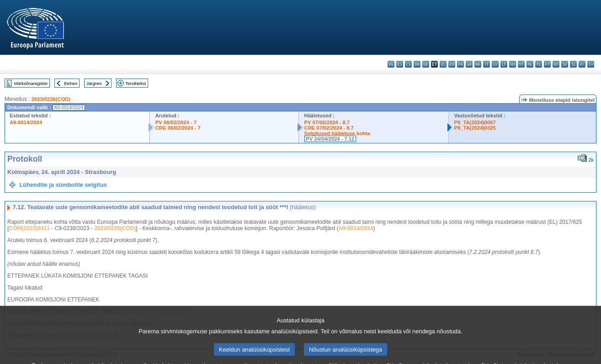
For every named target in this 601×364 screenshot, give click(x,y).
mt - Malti (521, 64)
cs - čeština (408, 64)
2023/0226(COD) (51, 99)
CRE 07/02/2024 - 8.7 (329, 128)
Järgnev (94, 83)
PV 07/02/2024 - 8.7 (327, 122)
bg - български (391, 64)
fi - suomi (582, 64)
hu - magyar (513, 64)
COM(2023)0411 (29, 228)
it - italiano (487, 64)
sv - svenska (591, 64)
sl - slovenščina (573, 64)
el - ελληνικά (443, 64)
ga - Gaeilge (469, 64)
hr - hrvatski (478, 64)
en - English (452, 64)
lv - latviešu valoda (495, 64)
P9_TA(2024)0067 (475, 122)
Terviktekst (136, 83)
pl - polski (539, 64)
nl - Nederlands (530, 64)
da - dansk (417, 64)
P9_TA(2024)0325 (475, 128)
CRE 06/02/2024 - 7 (178, 128)
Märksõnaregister (31, 83)
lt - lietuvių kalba (504, 64)
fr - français (460, 64)
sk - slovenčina (565, 64)
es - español (400, 64)
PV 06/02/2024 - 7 (176, 122)
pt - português (547, 64)
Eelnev (71, 83)
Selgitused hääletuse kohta (337, 133)
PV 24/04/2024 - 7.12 (330, 139)
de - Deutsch (426, 64)
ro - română (556, 64)
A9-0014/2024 (26, 122)
